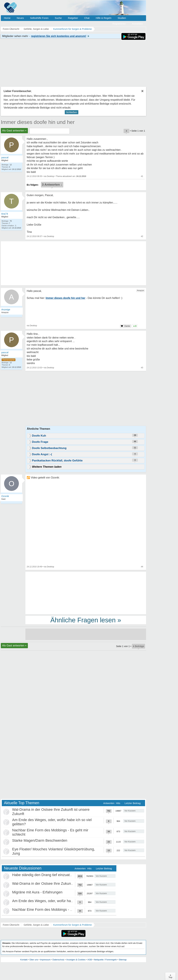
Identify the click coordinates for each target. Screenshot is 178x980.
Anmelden (137, 24)
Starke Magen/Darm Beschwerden (40, 840)
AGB (90, 960)
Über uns (34, 960)
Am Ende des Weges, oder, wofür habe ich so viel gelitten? (59, 901)
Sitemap (123, 960)
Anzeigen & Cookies (76, 960)
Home (7, 18)
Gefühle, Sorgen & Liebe (36, 925)
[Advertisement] (86, 593)
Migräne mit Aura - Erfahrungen (37, 892)
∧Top (170, 976)
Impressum (45, 960)
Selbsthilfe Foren (39, 18)
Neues (20, 18)
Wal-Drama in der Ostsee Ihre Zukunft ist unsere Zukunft (57, 884)
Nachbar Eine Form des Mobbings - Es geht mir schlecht (57, 910)
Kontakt (24, 960)
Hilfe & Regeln (104, 18)
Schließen (72, 112)
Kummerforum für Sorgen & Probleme (73, 925)
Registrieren (119, 24)
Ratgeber (73, 18)
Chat (87, 18)
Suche (58, 18)
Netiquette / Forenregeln (105, 960)
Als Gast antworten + (14, 131)
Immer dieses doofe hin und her (38, 122)
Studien (122, 18)
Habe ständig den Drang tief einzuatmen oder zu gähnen (57, 875)
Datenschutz (58, 960)
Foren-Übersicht (11, 925)
